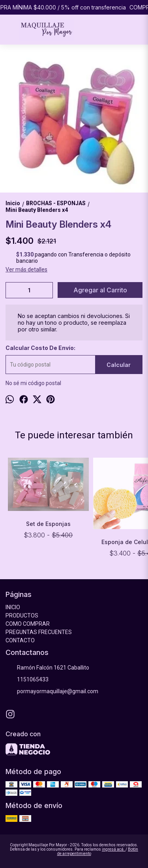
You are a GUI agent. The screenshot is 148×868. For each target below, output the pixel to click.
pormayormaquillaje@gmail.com (52, 692)
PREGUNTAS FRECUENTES (39, 632)
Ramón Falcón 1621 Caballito (47, 668)
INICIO (13, 607)
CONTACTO (20, 640)
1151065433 (27, 680)
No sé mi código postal (33, 383)
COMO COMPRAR (28, 624)
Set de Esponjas (48, 524)
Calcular (119, 365)
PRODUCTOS (22, 615)
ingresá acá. (114, 849)
